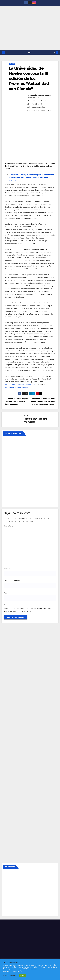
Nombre (8, 568)
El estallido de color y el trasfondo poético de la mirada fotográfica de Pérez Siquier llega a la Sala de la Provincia (31, 178)
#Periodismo (32, 110)
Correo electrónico (12, 581)
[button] (54, 52)
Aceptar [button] (22, 975)
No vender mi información (12, 971)
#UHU (49, 110)
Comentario (9, 526)
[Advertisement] (30, 35)
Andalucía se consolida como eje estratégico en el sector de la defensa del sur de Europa (43, 402)
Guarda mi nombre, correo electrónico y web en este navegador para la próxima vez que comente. (29, 610)
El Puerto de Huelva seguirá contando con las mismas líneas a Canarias (16, 402)
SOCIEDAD (12, 64)
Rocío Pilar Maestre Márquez (40, 95)
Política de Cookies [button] (10, 975)
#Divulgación (32, 107)
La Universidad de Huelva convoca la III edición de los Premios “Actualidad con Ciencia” (29, 79)
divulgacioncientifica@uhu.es (16, 387)
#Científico (39, 104)
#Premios (42, 110)
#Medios (42, 107)
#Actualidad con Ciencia (37, 101)
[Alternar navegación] (29, 53)
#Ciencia (30, 104)
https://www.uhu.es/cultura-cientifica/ (20, 385)
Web (5, 593)
